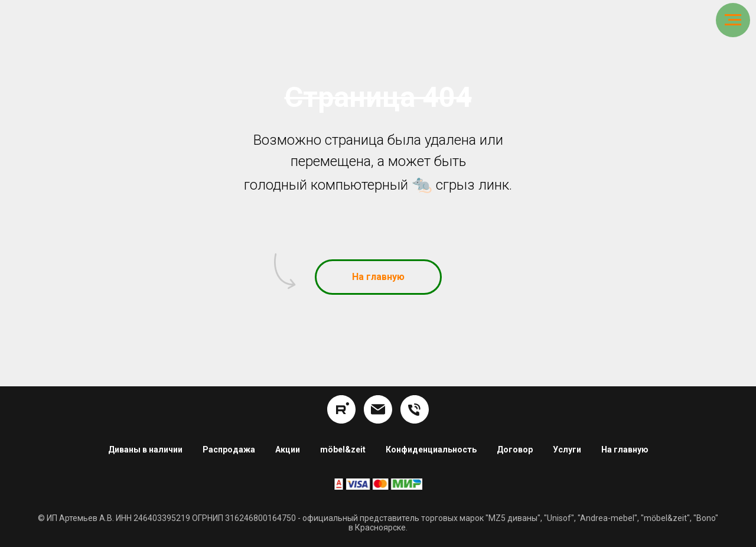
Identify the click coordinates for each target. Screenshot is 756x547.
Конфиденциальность (431, 450)
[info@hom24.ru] (378, 409)
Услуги (567, 450)
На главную (625, 450)
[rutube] (341, 409)
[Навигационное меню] (733, 20)
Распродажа (229, 450)
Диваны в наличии (145, 450)
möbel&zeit (343, 450)
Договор (515, 450)
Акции (288, 450)
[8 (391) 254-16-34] (415, 409)
